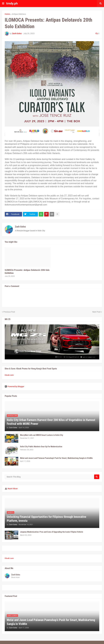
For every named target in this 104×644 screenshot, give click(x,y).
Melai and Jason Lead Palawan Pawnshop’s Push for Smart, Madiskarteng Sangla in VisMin (56, 458)
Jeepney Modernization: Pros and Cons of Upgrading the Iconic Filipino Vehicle (52, 532)
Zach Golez (20, 227)
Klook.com (9, 375)
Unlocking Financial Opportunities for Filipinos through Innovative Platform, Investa (47, 519)
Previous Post (9, 312)
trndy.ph (12, 3)
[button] (3, 4)
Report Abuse (13, 489)
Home (7, 14)
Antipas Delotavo (19, 14)
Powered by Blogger (14, 386)
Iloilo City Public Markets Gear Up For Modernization (41, 447)
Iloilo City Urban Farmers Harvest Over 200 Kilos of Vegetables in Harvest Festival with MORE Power (51, 422)
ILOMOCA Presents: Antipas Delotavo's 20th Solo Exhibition (27, 271)
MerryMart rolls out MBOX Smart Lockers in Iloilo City (42, 435)
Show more (15, 577)
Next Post (96, 312)
